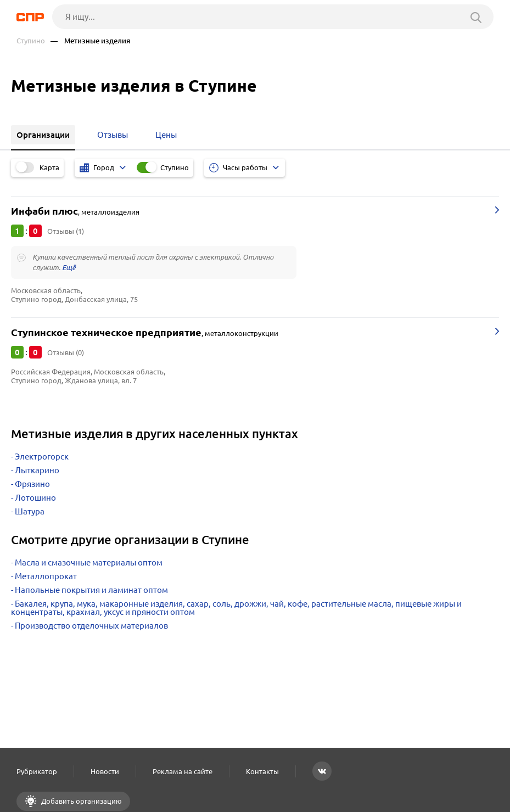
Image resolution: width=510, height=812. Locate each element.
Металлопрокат (46, 576)
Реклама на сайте (183, 771)
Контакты (262, 771)
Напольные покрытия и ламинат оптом (91, 590)
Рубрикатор (37, 771)
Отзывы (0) (66, 352)
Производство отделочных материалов (91, 626)
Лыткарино (37, 470)
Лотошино (35, 498)
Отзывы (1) (66, 231)
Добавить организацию (81, 801)
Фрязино (32, 484)
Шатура (30, 511)
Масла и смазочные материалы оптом (89, 562)
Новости (105, 771)
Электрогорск (42, 457)
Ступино (31, 41)
